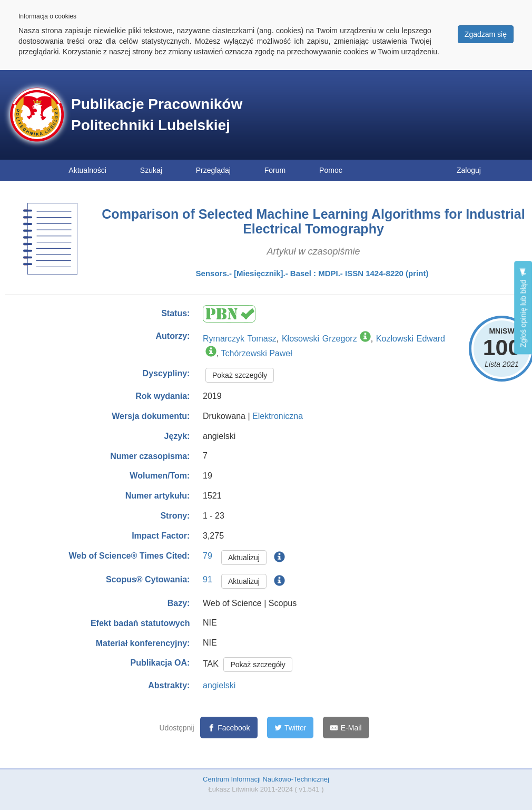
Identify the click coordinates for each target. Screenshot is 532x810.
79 (208, 556)
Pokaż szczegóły (240, 375)
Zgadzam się (486, 34)
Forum (275, 170)
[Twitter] (290, 728)
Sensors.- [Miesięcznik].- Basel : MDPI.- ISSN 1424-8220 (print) (312, 273)
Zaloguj (469, 170)
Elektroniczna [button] (278, 416)
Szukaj (151, 170)
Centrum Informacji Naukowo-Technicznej (266, 779)
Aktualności (87, 170)
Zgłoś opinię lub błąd (523, 308)
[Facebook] (229, 728)
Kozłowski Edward (411, 339)
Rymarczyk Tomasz (240, 339)
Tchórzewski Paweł (257, 353)
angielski (219, 685)
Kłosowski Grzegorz (319, 339)
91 (208, 579)
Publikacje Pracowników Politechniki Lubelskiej (157, 115)
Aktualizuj (244, 558)
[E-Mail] (346, 728)
